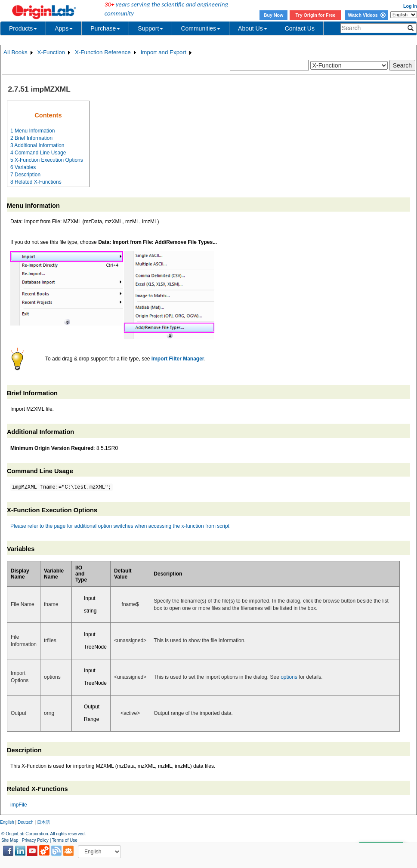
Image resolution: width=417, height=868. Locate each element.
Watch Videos (366, 15)
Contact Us (300, 28)
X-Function (51, 52)
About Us (253, 28)
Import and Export (164, 52)
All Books (15, 52)
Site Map (10, 840)
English (7, 822)
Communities (201, 28)
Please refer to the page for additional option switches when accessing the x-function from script (120, 526)
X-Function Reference (103, 52)
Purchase (105, 28)
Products (23, 28)
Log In (410, 6)
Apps (64, 28)
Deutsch (26, 822)
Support (150, 28)
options (289, 677)
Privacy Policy (35, 840)
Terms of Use (65, 840)
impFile (19, 805)
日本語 (43, 822)
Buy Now (274, 15)
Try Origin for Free (316, 15)
